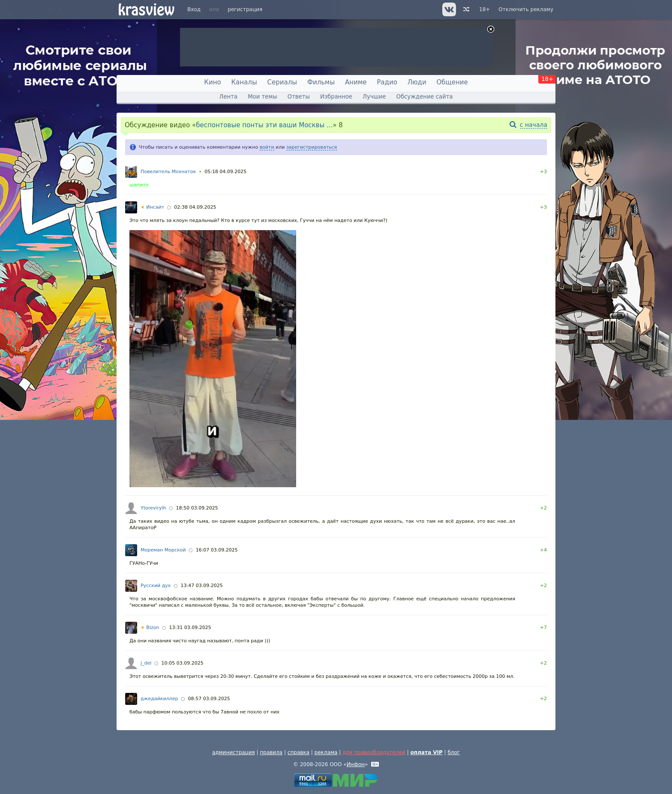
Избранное (336, 97)
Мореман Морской (163, 550)
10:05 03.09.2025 (183, 663)
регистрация (245, 9)
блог (454, 752)
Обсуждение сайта (425, 97)
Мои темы (262, 97)
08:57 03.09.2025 (209, 699)
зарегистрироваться (312, 147)
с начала (534, 125)
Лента (228, 97)
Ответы (299, 97)
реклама (326, 752)
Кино (212, 82)
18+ (484, 9)
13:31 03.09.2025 (190, 628)
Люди (417, 82)
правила (271, 752)
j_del (146, 663)
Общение (452, 82)
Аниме (356, 82)
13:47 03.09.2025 (201, 586)
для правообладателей (374, 752)
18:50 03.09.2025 (197, 508)
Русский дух (156, 586)
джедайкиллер (159, 699)
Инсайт (152, 207)
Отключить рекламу (526, 9)
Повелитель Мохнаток (168, 172)
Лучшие (374, 97)
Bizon (150, 628)
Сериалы (282, 82)
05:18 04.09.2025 (225, 172)
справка (298, 752)
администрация (234, 752)
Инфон (356, 764)
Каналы (244, 82)
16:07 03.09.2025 (217, 550)
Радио (387, 82)
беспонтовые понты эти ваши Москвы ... (264, 125)
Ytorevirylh (153, 508)
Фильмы (321, 82)
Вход (194, 9)
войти (267, 147)
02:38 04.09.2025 (195, 207)
